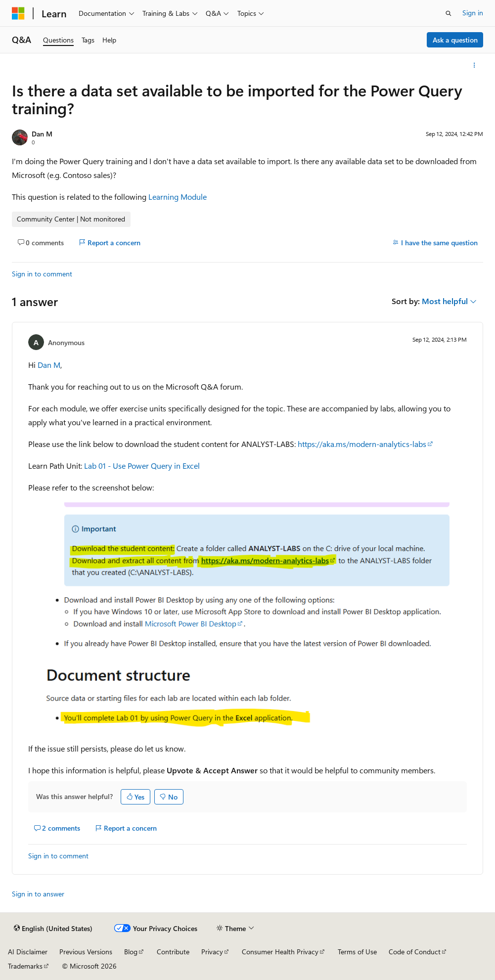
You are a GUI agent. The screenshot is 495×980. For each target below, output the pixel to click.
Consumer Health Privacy (280, 952)
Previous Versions (86, 952)
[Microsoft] (18, 13)
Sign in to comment (42, 274)
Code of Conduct (415, 952)
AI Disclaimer (28, 952)
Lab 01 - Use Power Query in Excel (142, 466)
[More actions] (474, 65)
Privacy (212, 952)
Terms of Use (357, 952)
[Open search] (449, 13)
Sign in (473, 13)
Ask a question (455, 40)
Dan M (42, 134)
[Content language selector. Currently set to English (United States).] (53, 929)
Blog (131, 952)
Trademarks (25, 966)
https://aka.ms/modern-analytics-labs (362, 444)
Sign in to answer (38, 894)
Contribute (173, 952)
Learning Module (178, 197)
